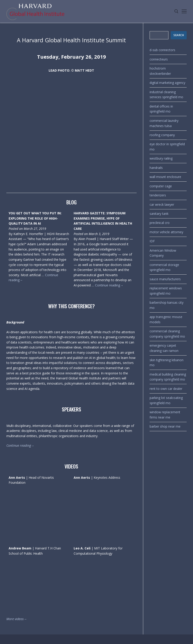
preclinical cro (160, 223)
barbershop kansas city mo (167, 305)
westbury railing (161, 158)
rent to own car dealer (166, 389)
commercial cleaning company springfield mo (167, 334)
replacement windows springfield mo (166, 291)
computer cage (161, 186)
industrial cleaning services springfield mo (166, 95)
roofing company (162, 135)
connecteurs (159, 59)
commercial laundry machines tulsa (164, 123)
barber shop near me (165, 426)
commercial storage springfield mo (164, 267)
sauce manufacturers (165, 279)
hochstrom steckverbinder (160, 71)
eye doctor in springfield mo (167, 147)
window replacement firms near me (165, 415)
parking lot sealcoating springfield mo (166, 400)
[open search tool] (176, 11)
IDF (152, 241)
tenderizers (158, 195)
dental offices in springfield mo (161, 109)
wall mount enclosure (165, 177)
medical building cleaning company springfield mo (168, 377)
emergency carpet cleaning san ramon (164, 348)
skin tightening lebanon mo (167, 363)
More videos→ (17, 619)
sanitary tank (159, 214)
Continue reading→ (109, 285)
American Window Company (163, 253)
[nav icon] (184, 11)
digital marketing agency (167, 83)
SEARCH (179, 35)
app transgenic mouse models (166, 319)
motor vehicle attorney (166, 232)
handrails (156, 168)
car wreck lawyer (162, 204)
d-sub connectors (162, 50)
